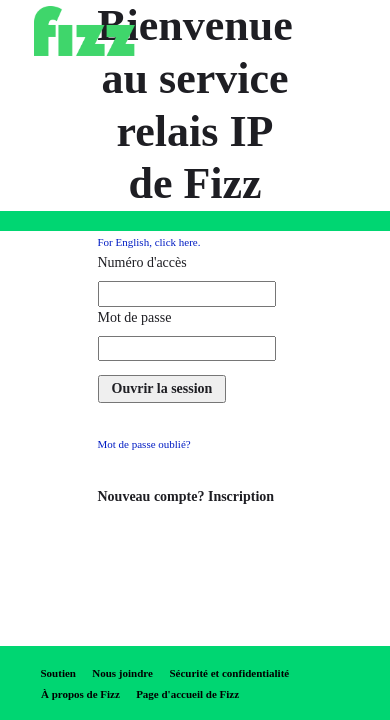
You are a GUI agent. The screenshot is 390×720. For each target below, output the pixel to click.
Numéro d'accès (142, 262)
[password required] (187, 349)
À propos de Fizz (80, 694)
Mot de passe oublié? (144, 444)
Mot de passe (135, 317)
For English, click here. (149, 242)
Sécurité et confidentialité (229, 673)
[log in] (162, 389)
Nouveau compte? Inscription (186, 496)
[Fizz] (84, 31)
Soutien (58, 673)
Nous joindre (122, 673)
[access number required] (187, 294)
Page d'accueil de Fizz (187, 694)
